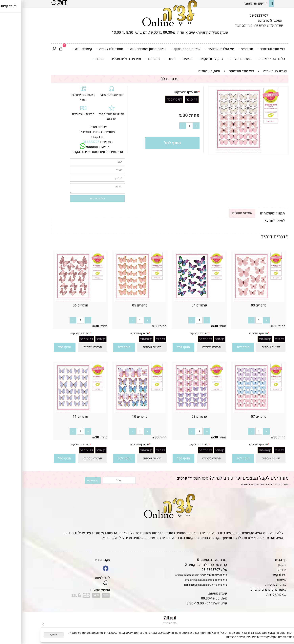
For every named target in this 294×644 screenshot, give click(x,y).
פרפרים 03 (236, 305)
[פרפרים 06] (58, 301)
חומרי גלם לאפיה (87, 49)
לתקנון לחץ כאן (252, 221)
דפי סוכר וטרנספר (248, 49)
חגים (147, 59)
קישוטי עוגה (59, 49)
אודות (260, 570)
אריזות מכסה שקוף (163, 49)
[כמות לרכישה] (167, 126)
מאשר (31, 635)
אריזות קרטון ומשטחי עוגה (124, 49)
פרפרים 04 (177, 305)
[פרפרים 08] (177, 412)
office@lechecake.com (165, 575)
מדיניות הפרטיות (227, 484)
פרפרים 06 (58, 305)
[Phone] (285, 617)
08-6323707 (236, 16)
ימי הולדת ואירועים (197, 49)
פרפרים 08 (177, 417)
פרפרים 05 (117, 305)
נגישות (259, 580)
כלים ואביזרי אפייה (248, 59)
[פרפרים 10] (117, 412)
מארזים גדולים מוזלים (103, 59)
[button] (220, 347)
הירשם (240, 3)
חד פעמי (223, 49)
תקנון (259, 565)
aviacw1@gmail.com (174, 580)
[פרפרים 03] (236, 301)
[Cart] (38, 49)
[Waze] (285, 626)
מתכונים (130, 59)
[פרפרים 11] (58, 412)
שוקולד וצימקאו (188, 59)
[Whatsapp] (285, 635)
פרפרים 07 (236, 417)
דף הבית (258, 560)
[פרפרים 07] (236, 412)
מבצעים (164, 59)
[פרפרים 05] (117, 301)
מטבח (75, 59)
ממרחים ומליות (217, 59)
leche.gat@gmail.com (173, 585)
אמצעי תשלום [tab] (220, 213)
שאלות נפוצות (254, 594)
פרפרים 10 (117, 417)
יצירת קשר (256, 575)
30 (163, 115)
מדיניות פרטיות (253, 585)
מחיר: (171, 115)
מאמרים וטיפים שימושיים (246, 589)
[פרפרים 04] (177, 301)
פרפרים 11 (58, 417)
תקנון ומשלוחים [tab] (250, 213)
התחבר (226, 3)
